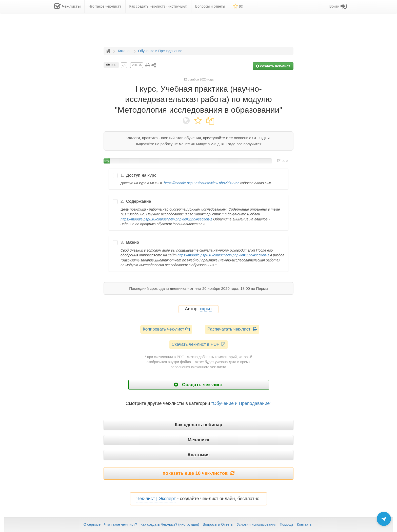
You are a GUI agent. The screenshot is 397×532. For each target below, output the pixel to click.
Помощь (287, 524)
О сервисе (92, 524)
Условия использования (257, 524)
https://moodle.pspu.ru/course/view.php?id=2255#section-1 (166, 219)
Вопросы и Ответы (218, 524)
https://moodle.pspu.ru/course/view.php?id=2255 (202, 183)
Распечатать (232, 329)
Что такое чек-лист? (121, 524)
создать (273, 66)
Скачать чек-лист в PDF (199, 344)
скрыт (206, 309)
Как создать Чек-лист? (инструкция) (170, 524)
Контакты (305, 524)
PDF (136, 65)
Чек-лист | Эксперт (156, 499)
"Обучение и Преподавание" (241, 403)
